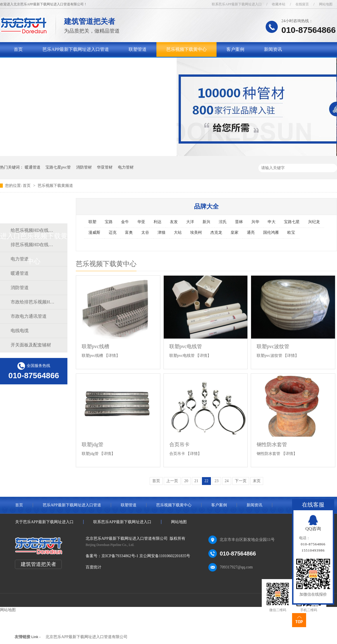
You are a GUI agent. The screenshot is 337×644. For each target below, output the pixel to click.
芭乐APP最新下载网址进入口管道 (76, 49)
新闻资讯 (273, 49)
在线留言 (302, 4)
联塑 (92, 222)
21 (196, 481)
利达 (158, 222)
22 (206, 481)
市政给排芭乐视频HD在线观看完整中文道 (33, 302)
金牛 (125, 222)
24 (227, 481)
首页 (18, 49)
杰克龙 (216, 233)
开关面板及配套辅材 (31, 345)
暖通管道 (33, 167)
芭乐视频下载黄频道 (55, 186)
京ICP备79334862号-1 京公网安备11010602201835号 (146, 556)
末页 (257, 481)
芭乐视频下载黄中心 (186, 49)
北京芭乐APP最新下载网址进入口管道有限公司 (86, 637)
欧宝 (291, 233)
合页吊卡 (179, 445)
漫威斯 (94, 233)
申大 (272, 222)
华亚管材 (105, 167)
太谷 (145, 233)
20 (186, 481)
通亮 (251, 233)
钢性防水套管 (272, 445)
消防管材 (84, 167)
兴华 (255, 222)
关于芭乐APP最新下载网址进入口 (47, 64)
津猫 (161, 233)
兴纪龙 (314, 222)
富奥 (129, 233)
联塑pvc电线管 (186, 346)
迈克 (113, 233)
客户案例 (235, 49)
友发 (174, 222)
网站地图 (326, 4)
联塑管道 (138, 49)
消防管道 (20, 288)
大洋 (190, 222)
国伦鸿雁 (271, 233)
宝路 (109, 222)
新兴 (206, 222)
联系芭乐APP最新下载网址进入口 (237, 4)
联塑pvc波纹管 (273, 346)
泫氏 (223, 222)
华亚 (141, 222)
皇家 (234, 233)
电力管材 (126, 167)
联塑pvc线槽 (95, 346)
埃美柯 (196, 233)
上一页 (172, 481)
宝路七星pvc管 (58, 167)
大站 (178, 233)
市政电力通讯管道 (29, 316)
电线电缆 (20, 331)
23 (217, 481)
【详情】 (112, 356)
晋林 (239, 222)
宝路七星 (292, 222)
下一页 (241, 481)
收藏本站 (279, 4)
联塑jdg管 (93, 445)
